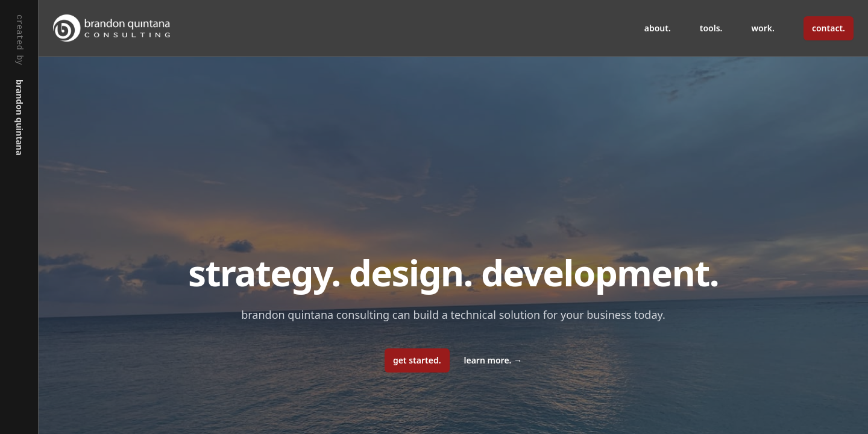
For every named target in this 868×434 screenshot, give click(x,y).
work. (763, 28)
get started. (417, 360)
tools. (711, 28)
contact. (829, 28)
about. (658, 28)
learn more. (493, 360)
